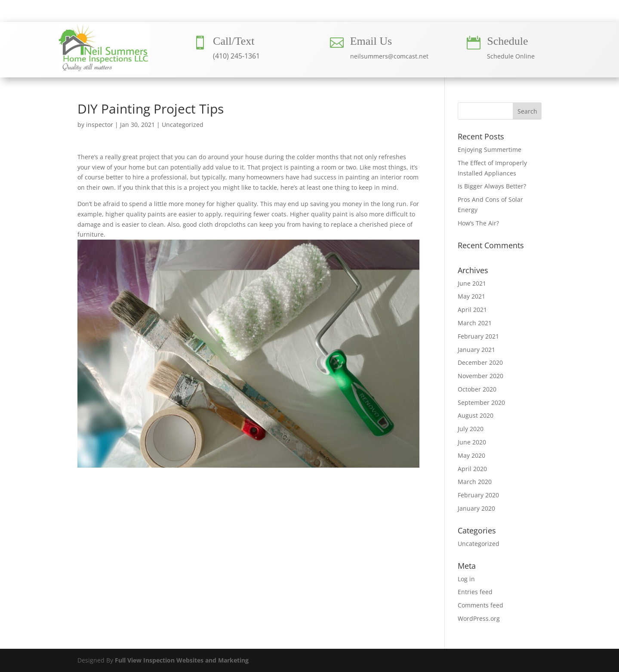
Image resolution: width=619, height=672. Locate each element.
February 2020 (478, 495)
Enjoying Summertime (490, 150)
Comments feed (480, 605)
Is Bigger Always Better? (492, 186)
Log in (466, 579)
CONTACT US (393, 14)
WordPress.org (479, 618)
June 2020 (472, 442)
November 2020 (480, 376)
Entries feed (475, 592)
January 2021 (476, 350)
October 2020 (477, 389)
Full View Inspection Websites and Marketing (182, 660)
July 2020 (471, 429)
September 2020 (481, 402)
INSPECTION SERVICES (305, 14)
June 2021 (472, 283)
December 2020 (480, 362)
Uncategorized (183, 125)
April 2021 (472, 310)
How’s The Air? (478, 223)
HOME (176, 14)
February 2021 (478, 336)
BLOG (444, 14)
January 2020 (476, 508)
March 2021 (475, 323)
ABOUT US (222, 14)
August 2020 (476, 415)
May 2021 (471, 296)
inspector (100, 125)
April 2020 (472, 469)
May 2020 (471, 455)
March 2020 (475, 482)
